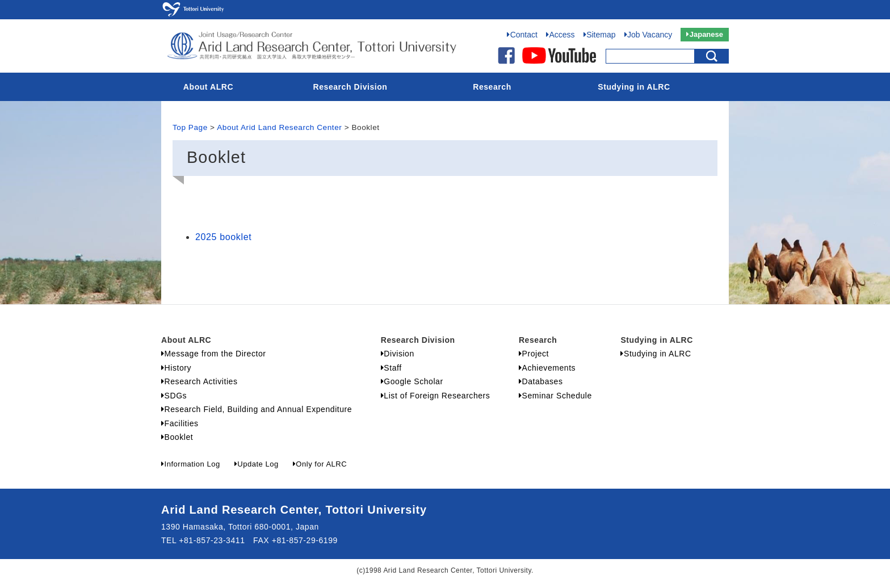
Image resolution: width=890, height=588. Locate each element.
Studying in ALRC (634, 87)
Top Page (190, 127)
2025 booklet (223, 237)
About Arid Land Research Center (279, 127)
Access (561, 35)
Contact (522, 35)
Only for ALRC (320, 464)
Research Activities (199, 381)
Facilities (180, 423)
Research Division (350, 87)
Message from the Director (214, 354)
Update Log (257, 464)
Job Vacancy (648, 35)
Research (492, 87)
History (176, 368)
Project (534, 354)
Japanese (705, 34)
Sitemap (600, 35)
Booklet (177, 437)
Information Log (191, 464)
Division (398, 354)
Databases (541, 381)
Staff (391, 368)
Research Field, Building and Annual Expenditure (257, 409)
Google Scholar (412, 381)
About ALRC (208, 87)
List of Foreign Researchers (436, 396)
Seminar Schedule (555, 396)
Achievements (547, 368)
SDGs (174, 396)
